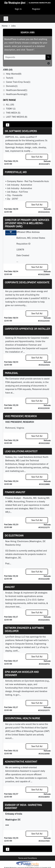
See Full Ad (37, 157)
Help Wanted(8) (14, 74)
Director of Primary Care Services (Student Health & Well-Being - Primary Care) (27, 223)
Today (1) (11, 109)
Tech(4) (10, 78)
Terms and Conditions (28, 858)
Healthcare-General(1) (17, 90)
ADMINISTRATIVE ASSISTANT (21, 762)
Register (36, 9)
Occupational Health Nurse (22, 718)
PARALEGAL (11, 373)
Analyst (10, 587)
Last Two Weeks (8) (17, 117)
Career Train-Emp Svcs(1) (18, 82)
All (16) (10, 105)
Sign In (18, 9)
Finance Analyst (15, 492)
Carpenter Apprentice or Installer (27, 329)
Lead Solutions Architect (21, 451)
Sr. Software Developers (21, 131)
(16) (8, 70)
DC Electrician (14, 535)
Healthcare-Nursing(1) (17, 94)
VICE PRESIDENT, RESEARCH (21, 416)
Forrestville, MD (16, 172)
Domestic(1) (12, 86)
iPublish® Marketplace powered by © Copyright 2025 (27, 864)
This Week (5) (13, 113)
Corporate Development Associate (27, 282)
